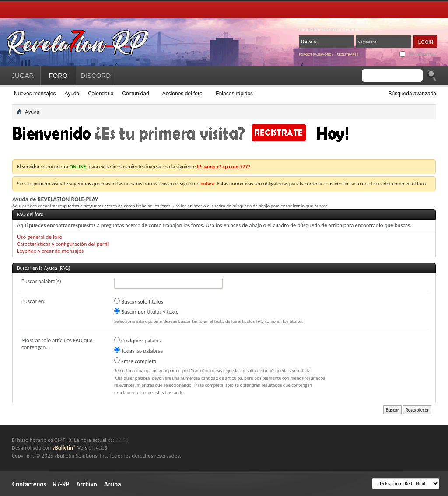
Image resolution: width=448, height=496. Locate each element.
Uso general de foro (40, 237)
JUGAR (23, 75)
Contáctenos (29, 484)
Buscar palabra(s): (42, 281)
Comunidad (135, 94)
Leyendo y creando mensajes (50, 251)
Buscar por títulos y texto (147, 311)
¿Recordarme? (418, 54)
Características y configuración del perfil (63, 244)
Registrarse (348, 54)
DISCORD (96, 75)
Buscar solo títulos (139, 301)
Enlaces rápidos (234, 94)
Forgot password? (316, 54)
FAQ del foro (30, 214)
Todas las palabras (138, 350)
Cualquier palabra (138, 340)
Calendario (101, 94)
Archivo (86, 484)
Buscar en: (33, 301)
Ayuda (72, 94)
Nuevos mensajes (35, 94)
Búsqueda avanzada (412, 94)
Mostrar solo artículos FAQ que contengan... (57, 344)
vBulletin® (64, 448)
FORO (58, 75)
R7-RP (61, 484)
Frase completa (135, 361)
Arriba (113, 484)
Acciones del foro (182, 94)
